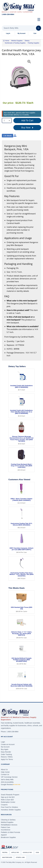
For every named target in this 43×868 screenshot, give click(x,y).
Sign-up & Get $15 (8, 797)
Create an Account (8, 744)
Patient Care (6, 827)
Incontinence (6, 830)
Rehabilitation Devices (9, 825)
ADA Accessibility (7, 782)
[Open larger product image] (20, 77)
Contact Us (5, 774)
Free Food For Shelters (9, 807)
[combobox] (7, 120)
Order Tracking (6, 754)
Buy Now (27, 128)
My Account (22, 33)
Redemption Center (8, 802)
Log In (8, 33)
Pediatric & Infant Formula (10, 832)
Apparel (4, 835)
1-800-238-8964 (12, 732)
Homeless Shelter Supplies (11, 810)
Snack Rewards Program (10, 795)
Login (3, 742)
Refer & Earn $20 (7, 800)
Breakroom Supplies (8, 837)
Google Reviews (11, 784)
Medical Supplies (7, 822)
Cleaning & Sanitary (8, 820)
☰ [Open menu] (39, 20)
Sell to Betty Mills (7, 780)
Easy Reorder (6, 752)
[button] (3, 77)
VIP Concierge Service (9, 777)
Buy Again (5, 749)
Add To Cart (27, 120)
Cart (35, 33)
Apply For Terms (7, 759)
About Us (4, 770)
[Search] (39, 28)
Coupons (4, 805)
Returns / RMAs (7, 757)
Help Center (5, 772)
